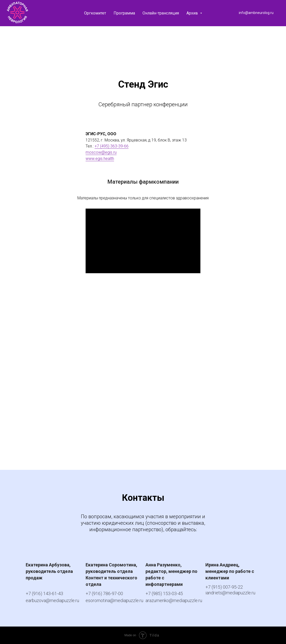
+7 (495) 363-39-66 (112, 146)
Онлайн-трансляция (161, 13)
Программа (124, 13)
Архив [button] (193, 13)
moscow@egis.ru (101, 152)
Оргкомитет (95, 13)
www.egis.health (100, 159)
